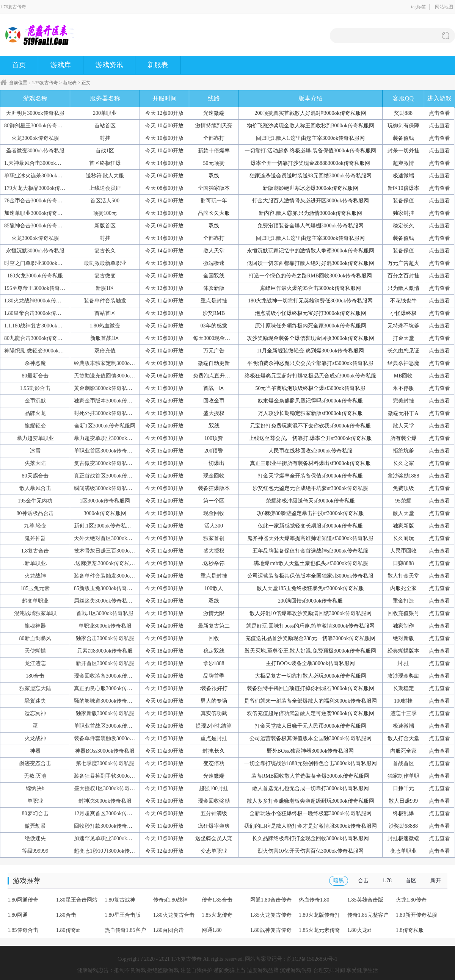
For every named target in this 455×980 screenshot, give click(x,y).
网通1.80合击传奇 (271, 900)
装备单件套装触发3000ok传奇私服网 (116, 576)
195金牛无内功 (35, 501)
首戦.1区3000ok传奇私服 (105, 613)
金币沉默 (35, 401)
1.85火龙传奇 (217, 915)
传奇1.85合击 (217, 900)
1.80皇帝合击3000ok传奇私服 (38, 313)
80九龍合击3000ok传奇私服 (36, 338)
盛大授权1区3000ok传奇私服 (107, 788)
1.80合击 (66, 915)
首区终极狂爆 (105, 163)
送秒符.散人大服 (105, 176)
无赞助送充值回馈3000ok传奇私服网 (116, 376)
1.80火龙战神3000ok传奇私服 (38, 301)
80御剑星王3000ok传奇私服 (36, 126)
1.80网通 (18, 915)
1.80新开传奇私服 (417, 915)
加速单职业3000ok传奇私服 (36, 213)
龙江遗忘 (35, 663)
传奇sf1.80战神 (170, 900)
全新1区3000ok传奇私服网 (105, 426)
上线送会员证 (105, 188)
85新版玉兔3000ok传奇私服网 (108, 588)
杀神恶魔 (35, 363)
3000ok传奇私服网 (105, 513)
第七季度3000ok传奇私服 (105, 763)
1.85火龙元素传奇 (319, 930)
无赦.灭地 (35, 776)
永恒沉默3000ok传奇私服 (35, 251)
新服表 (158, 65)
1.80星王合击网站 (77, 900)
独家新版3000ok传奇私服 (105, 713)
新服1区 (105, 288)
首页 (19, 65)
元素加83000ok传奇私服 (105, 651)
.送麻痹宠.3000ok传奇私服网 (107, 563)
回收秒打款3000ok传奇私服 (106, 826)
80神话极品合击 (35, 513)
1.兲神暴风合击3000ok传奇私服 (41, 163)
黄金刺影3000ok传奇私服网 (106, 388)
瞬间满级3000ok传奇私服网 (106, 488)
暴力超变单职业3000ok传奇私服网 (114, 438)
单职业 (35, 801)
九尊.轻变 (35, 526)
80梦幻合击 (35, 813)
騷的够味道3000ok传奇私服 (106, 701)
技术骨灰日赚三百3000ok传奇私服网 (116, 551)
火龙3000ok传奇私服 (35, 138)
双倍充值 (105, 351)
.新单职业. (35, 563)
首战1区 (105, 151)
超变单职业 (35, 601)
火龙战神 (35, 576)
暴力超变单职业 (35, 438)
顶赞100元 (105, 213)
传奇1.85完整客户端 (368, 917)
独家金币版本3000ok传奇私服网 (111, 401)
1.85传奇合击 (23, 930)
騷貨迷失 (35, 701)
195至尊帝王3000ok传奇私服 (37, 288)
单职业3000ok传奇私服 (105, 626)
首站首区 (105, 126)
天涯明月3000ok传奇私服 (35, 113)
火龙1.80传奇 (411, 900)
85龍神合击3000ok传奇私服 (36, 226)
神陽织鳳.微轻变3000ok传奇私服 (42, 351)
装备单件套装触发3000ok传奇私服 (114, 738)
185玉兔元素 (35, 588)
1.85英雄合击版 (365, 900)
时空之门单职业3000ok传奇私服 (41, 263)
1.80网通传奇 (23, 900)
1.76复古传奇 (45, 83)
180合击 (35, 676)
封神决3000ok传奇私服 (105, 801)
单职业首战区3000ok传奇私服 (108, 726)
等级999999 (35, 851)
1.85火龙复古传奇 (271, 915)
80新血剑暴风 (35, 638)
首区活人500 (105, 201)
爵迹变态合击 (35, 763)
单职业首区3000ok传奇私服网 (108, 451)
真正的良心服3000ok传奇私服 (108, 688)
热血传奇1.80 (314, 900)
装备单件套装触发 (105, 301)
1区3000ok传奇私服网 (105, 501)
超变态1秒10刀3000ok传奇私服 (110, 851)
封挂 (105, 138)
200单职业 (105, 113)
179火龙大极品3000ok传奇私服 (40, 188)
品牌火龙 (35, 413)
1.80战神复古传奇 (271, 930)
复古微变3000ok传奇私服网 (106, 463)
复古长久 (105, 251)
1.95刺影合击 (35, 388)
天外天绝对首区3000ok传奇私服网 (114, 538)
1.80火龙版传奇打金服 (319, 917)
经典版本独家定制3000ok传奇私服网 (116, 363)
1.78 (387, 881)
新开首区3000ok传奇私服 (105, 663)
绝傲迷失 (35, 838)
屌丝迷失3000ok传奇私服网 (106, 601)
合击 (363, 881)
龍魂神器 (35, 626)
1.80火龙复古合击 (174, 915)
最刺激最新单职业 (105, 263)
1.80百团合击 (169, 930)
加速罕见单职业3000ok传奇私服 (111, 838)
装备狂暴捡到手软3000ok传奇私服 (114, 776)
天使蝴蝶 (35, 651)
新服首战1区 (105, 338)
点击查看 (439, 113)
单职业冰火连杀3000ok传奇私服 (41, 176)
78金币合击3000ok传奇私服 (36, 201)
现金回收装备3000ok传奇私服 (108, 676)
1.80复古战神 (120, 900)
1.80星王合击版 (123, 915)
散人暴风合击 (35, 488)
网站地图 (444, 7)
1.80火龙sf (359, 930)
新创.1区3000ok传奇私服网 (105, 526)
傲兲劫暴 (35, 826)
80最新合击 (35, 376)
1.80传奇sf (68, 930)
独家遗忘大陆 (35, 688)
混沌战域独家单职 (35, 613)
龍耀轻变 (35, 426)
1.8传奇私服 (410, 930)
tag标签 (418, 7)
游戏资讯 (109, 65)
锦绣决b (35, 788)
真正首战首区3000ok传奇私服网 (111, 476)
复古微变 (105, 276)
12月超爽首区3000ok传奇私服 (108, 813)
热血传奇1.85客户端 (125, 933)
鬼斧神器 (35, 538)
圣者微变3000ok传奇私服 (35, 151)
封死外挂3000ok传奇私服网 (106, 413)
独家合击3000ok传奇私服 (105, 638)
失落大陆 (35, 463)
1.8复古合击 (35, 551)
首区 (411, 881)
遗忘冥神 (35, 713)
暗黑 (339, 881)
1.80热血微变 (105, 326)
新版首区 (105, 226)
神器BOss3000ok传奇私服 (105, 751)
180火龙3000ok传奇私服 (35, 276)
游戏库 (61, 65)
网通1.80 (212, 930)
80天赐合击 (35, 476)
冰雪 (35, 451)
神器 (35, 751)
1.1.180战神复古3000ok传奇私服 (41, 326)
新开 (436, 881)
